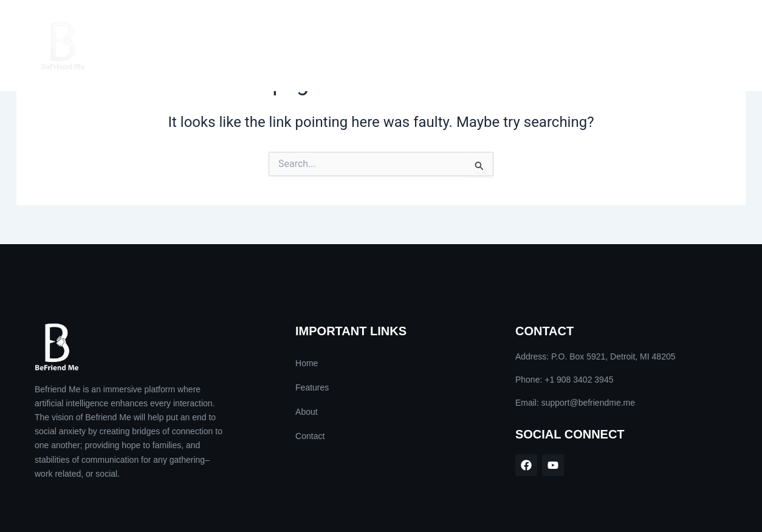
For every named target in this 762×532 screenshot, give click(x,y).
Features (569, 46)
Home (512, 46)
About (630, 46)
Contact (689, 46)
